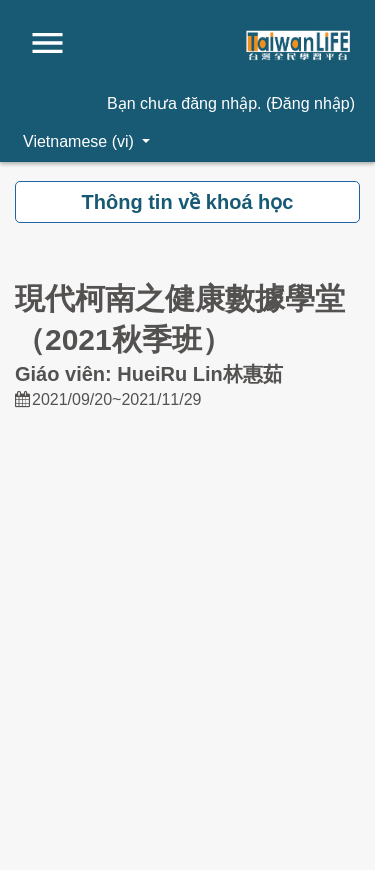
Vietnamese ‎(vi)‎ (80, 141)
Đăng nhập (310, 103)
